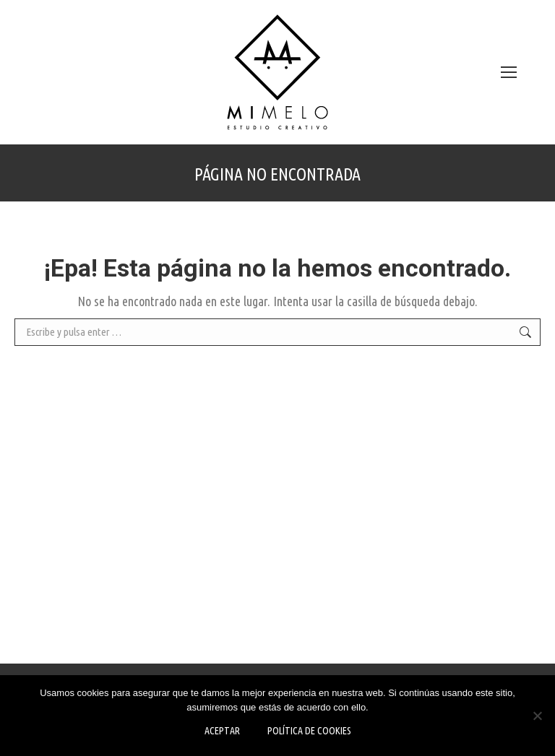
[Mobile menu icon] (509, 72)
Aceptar (222, 731)
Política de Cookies (309, 731)
